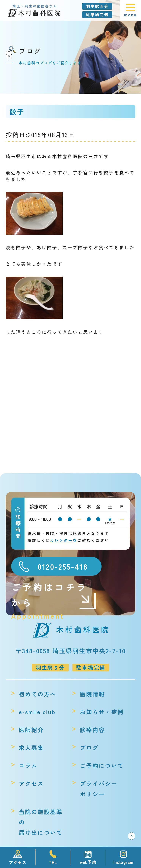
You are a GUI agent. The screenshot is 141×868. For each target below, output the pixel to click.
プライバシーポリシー (99, 789)
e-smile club (37, 712)
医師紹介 (31, 730)
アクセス (31, 784)
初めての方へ (38, 694)
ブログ (89, 748)
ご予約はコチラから (54, 595)
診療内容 (92, 730)
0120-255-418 (63, 566)
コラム (28, 766)
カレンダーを (64, 540)
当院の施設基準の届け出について (41, 822)
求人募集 (31, 748)
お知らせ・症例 (102, 712)
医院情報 (92, 694)
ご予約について (102, 766)
